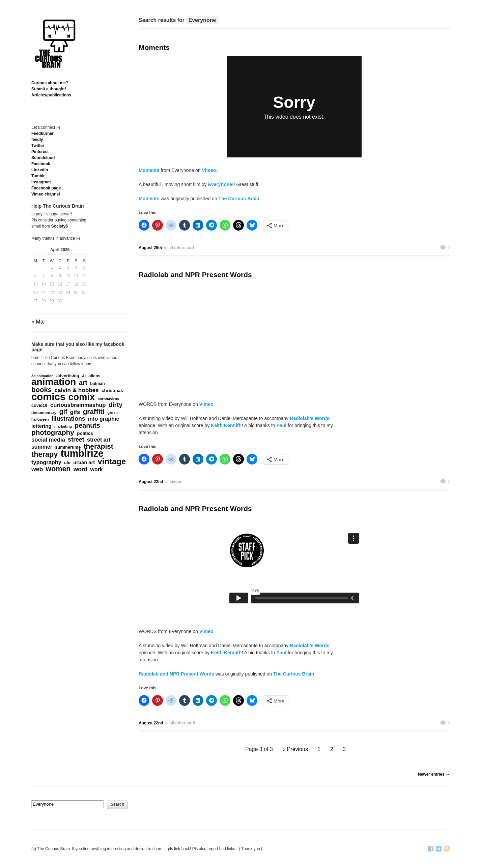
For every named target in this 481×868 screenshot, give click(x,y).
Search (117, 804)
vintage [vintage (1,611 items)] (112, 461)
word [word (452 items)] (81, 469)
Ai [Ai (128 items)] (84, 376)
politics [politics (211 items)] (85, 433)
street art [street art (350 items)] (99, 440)
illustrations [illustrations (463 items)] (68, 419)
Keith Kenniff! (226, 425)
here (35, 358)
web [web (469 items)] (37, 469)
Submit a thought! (49, 89)
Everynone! (221, 184)
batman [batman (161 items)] (97, 384)
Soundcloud (43, 158)
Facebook (41, 164)
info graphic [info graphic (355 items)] (104, 419)
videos (176, 482)
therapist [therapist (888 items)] (98, 446)
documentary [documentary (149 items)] (44, 413)
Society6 (60, 226)
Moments (154, 47)
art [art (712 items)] (83, 383)
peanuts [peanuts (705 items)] (87, 425)
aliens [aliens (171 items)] (94, 376)
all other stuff (181, 248)
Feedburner (43, 133)
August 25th (150, 248)
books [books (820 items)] (41, 390)
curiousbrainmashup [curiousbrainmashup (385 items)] (78, 405)
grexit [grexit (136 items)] (112, 413)
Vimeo (209, 170)
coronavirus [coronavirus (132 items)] (108, 399)
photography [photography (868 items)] (53, 432)
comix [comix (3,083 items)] (81, 397)
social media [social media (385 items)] (48, 440)
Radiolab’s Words (309, 418)
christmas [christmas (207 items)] (112, 391)
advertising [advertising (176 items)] (68, 376)
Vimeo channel (46, 194)
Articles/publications (51, 95)
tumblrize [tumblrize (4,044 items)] (82, 453)
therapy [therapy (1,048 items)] (45, 454)
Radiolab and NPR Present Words (195, 275)
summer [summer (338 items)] (42, 447)
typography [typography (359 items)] (46, 462)
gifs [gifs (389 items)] (75, 412)
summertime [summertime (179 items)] (68, 447)
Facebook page (46, 188)
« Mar (38, 322)
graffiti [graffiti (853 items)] (94, 412)
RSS (447, 849)
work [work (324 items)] (97, 469)
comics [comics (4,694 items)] (48, 397)
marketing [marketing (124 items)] (63, 426)
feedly (37, 140)
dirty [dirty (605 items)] (116, 405)
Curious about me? (50, 83)
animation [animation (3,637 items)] (54, 382)
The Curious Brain (239, 199)
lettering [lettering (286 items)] (41, 426)
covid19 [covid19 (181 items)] (39, 405)
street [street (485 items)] (76, 440)
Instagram (41, 182)
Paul (281, 425)
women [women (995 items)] (58, 469)
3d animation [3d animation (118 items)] (43, 376)
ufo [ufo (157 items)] (67, 463)
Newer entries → (434, 774)
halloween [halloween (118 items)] (40, 419)
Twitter (38, 146)
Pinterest (40, 152)
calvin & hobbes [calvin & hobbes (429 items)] (76, 390)
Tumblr (38, 176)
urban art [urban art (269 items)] (84, 462)
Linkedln (40, 170)
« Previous (295, 749)
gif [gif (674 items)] (63, 412)
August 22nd (151, 482)
